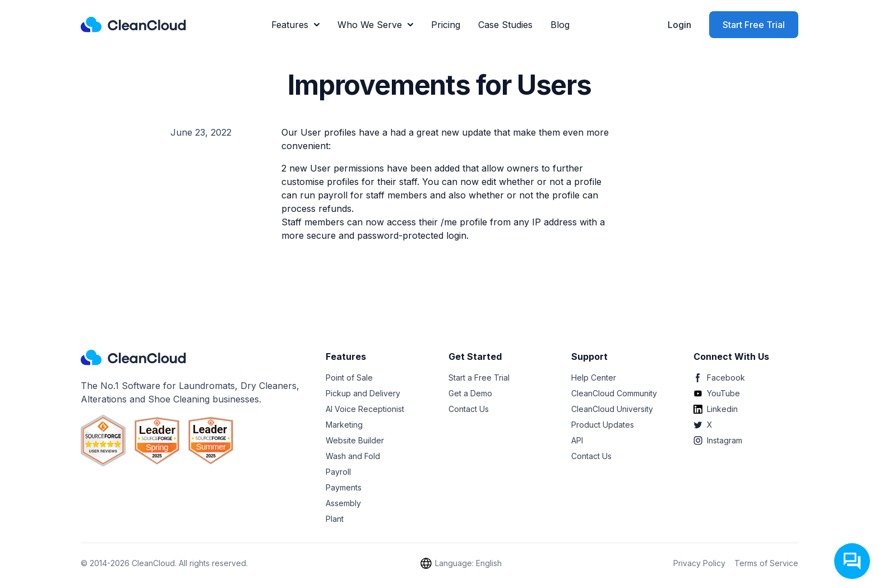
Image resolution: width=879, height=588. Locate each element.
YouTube (717, 393)
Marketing (344, 425)
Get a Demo (470, 393)
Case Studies (505, 25)
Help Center (594, 378)
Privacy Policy (699, 563)
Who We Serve (375, 25)
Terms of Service (766, 563)
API (577, 440)
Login (679, 25)
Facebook (719, 378)
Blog (560, 25)
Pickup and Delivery (363, 393)
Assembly (343, 503)
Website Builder (355, 440)
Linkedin (716, 409)
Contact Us (469, 409)
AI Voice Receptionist (365, 409)
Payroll (338, 472)
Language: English (461, 563)
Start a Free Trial (479, 378)
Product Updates (603, 425)
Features (295, 25)
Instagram (718, 440)
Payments (344, 487)
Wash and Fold (353, 456)
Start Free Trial (754, 25)
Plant (335, 519)
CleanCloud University (612, 409)
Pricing (446, 25)
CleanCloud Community (614, 393)
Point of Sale (349, 378)
